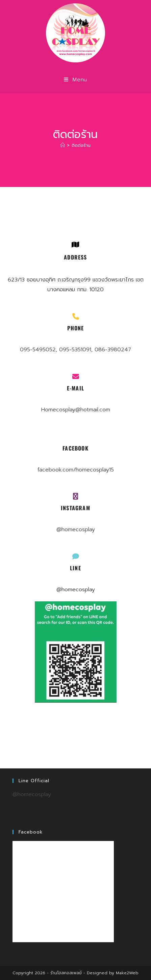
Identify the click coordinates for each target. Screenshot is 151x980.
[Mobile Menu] (75, 80)
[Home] (63, 145)
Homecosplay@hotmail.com (76, 410)
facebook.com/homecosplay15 (76, 470)
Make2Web (127, 973)
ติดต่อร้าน (81, 145)
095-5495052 (38, 350)
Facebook (31, 832)
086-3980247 (113, 350)
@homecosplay (76, 529)
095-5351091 (75, 350)
